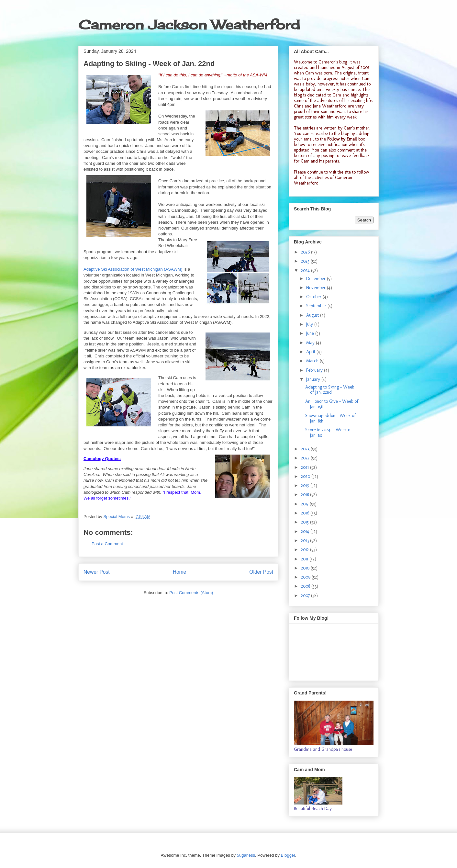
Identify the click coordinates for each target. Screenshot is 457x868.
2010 (306, 568)
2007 (306, 596)
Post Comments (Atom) (191, 593)
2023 (306, 449)
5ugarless (246, 855)
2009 (306, 577)
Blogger (288, 855)
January (314, 379)
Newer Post (97, 572)
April (311, 352)
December (317, 279)
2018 (306, 495)
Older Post (261, 572)
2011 (305, 559)
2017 (305, 504)
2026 (306, 252)
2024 (306, 271)
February (315, 370)
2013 (306, 541)
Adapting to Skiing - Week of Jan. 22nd (330, 390)
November (317, 288)
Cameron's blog (333, 62)
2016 (306, 513)
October (314, 297)
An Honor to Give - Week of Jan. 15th (332, 404)
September (317, 306)
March (313, 361)
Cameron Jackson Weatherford (189, 25)
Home (180, 572)
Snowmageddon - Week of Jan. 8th (330, 418)
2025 (306, 261)
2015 (306, 522)
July (310, 324)
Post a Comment (107, 544)
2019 (306, 485)
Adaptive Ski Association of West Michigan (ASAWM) (133, 269)
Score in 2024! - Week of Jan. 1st (329, 433)
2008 (306, 586)
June (311, 333)
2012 (306, 550)
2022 (306, 458)
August (313, 315)
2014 (306, 531)
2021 (306, 467)
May (311, 343)
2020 (306, 476)
